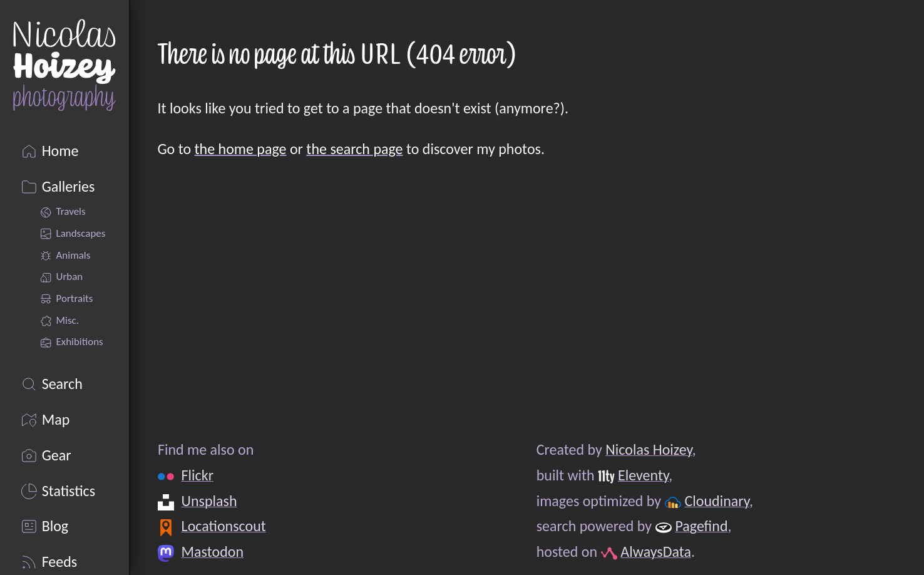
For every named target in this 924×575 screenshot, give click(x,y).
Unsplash (209, 501)
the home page (241, 149)
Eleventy (643, 475)
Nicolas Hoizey (649, 449)
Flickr (197, 475)
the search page (354, 149)
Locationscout (223, 526)
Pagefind (701, 526)
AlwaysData (656, 552)
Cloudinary (716, 501)
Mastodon (212, 552)
